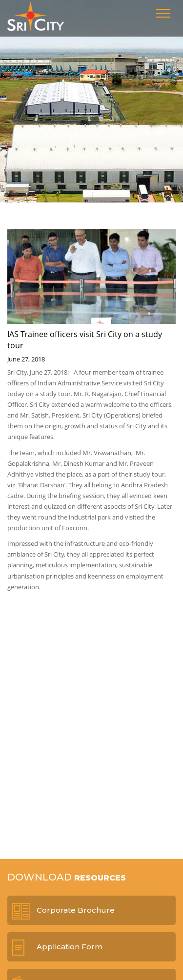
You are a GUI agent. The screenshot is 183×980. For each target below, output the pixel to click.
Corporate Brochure (76, 910)
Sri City (36, 18)
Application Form (70, 947)
